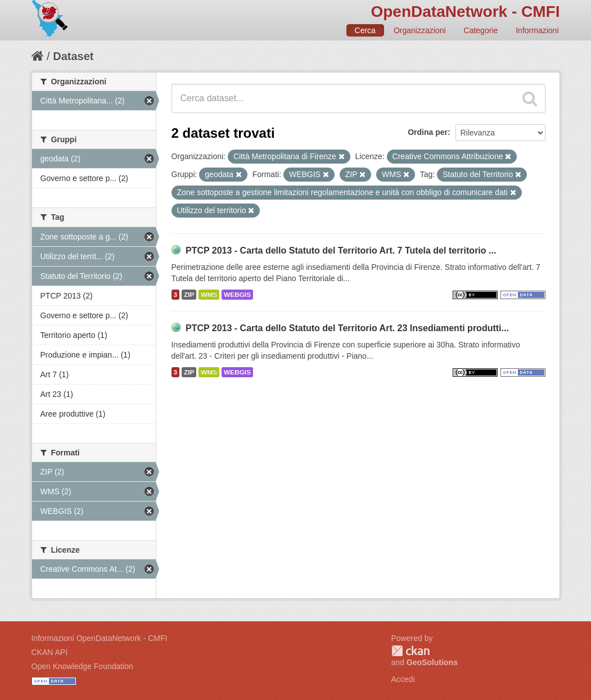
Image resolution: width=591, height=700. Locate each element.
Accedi (403, 679)
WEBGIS (237, 295)
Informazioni (537, 30)
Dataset (73, 56)
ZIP (189, 295)
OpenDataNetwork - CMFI (465, 12)
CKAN (410, 651)
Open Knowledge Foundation (82, 666)
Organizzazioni (420, 30)
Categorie (481, 30)
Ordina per (428, 132)
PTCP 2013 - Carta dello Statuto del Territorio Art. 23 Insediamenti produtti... (347, 328)
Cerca (365, 30)
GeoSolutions (432, 662)
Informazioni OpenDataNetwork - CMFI (100, 638)
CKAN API (50, 652)
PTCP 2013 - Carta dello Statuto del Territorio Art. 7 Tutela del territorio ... (341, 250)
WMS (209, 295)
